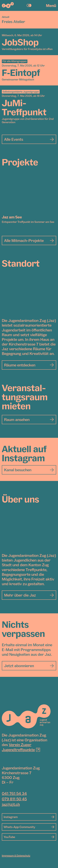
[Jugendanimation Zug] (26, 716)
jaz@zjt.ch (11, 804)
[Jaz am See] (29, 195)
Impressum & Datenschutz (16, 856)
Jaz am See (12, 217)
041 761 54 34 (14, 793)
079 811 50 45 (14, 799)
